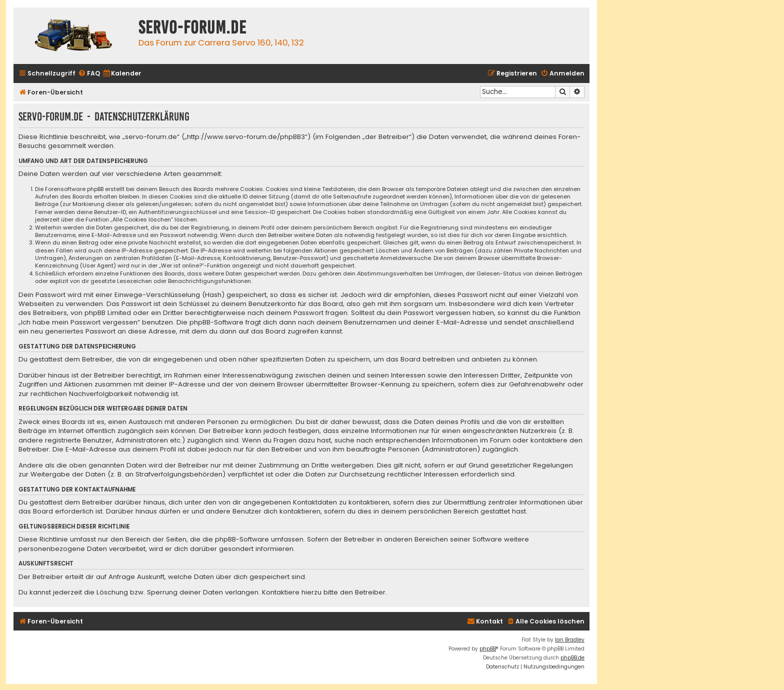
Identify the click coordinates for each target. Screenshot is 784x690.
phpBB (488, 649)
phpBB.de (572, 658)
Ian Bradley (570, 640)
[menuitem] (89, 74)
